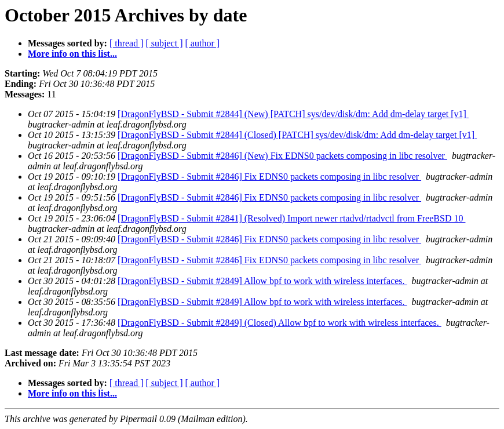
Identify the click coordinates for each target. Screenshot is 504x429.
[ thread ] (127, 43)
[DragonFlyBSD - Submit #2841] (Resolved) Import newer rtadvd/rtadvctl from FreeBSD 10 (291, 218)
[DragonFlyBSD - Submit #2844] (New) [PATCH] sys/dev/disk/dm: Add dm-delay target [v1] (293, 114)
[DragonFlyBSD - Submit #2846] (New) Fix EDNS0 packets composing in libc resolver (282, 156)
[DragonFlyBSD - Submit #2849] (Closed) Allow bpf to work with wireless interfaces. (280, 323)
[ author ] (203, 43)
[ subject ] (165, 43)
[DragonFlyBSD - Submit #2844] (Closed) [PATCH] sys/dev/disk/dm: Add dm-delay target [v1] (297, 135)
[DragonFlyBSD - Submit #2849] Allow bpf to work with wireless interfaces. (262, 281)
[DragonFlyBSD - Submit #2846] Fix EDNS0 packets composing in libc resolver (269, 177)
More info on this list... (72, 54)
